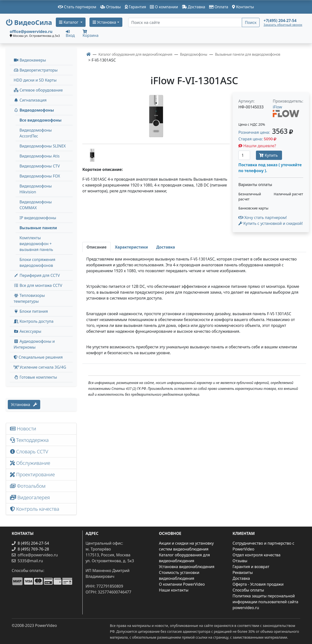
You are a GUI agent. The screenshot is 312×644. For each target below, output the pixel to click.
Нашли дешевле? (257, 146)
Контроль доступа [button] (34, 321)
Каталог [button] (69, 22)
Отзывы (111, 7)
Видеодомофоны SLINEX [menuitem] (43, 146)
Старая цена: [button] (257, 139)
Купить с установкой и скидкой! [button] (271, 223)
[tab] (97, 247)
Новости (23, 429)
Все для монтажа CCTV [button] (38, 285)
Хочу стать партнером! (263, 218)
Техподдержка (29, 440)
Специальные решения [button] (38, 357)
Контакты (243, 7)
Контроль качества (36, 509)
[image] (156, 116)
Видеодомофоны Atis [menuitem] (39, 156)
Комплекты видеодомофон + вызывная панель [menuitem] (36, 244)
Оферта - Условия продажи (258, 584)
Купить (269, 155)
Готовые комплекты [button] (35, 377)
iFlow (278, 107)
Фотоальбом (28, 486)
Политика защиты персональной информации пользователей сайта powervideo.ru (265, 602)
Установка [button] (104, 22)
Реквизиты (243, 572)
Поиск (251, 22)
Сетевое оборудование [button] (38, 90)
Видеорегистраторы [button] (36, 70)
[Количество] (244, 155)
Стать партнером (77, 7)
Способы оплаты (248, 590)
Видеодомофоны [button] (34, 110)
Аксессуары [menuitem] (27, 331)
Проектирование (32, 474)
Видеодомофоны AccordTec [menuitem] (36, 133)
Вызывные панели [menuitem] (38, 228)
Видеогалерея (30, 497)
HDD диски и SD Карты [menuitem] (35, 80)
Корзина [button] (91, 34)
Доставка (194, 7)
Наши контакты (174, 590)
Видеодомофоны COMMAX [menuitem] (36, 205)
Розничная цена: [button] (266, 132)
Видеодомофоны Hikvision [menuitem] (36, 189)
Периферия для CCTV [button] (37, 275)
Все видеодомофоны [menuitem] (40, 120)
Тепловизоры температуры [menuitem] (29, 298)
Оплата (219, 7)
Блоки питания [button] (31, 311)
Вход (70, 33)
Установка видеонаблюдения (187, 567)
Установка (24, 405)
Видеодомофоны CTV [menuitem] (40, 166)
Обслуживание (30, 463)
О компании (164, 7)
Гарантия (136, 7)
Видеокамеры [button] (30, 60)
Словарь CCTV (29, 452)
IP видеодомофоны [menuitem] (38, 218)
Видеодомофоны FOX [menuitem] (40, 176)
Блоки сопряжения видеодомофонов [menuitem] (37, 262)
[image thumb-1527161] (92, 155)
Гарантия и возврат (251, 567)
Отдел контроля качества (257, 555)
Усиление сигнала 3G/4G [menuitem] (40, 367)
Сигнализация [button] (30, 100)
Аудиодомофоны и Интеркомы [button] (34, 344)
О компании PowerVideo (182, 584)
